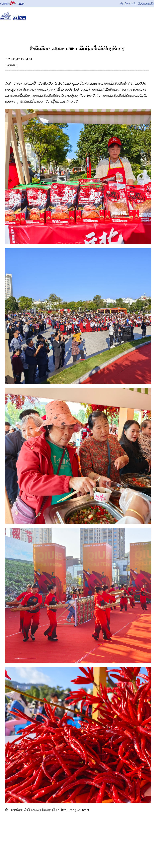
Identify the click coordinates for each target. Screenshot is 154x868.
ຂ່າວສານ (37, 31)
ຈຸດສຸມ (105, 31)
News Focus (12, 31)
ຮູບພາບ (126, 31)
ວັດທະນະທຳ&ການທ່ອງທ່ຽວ (72, 31)
